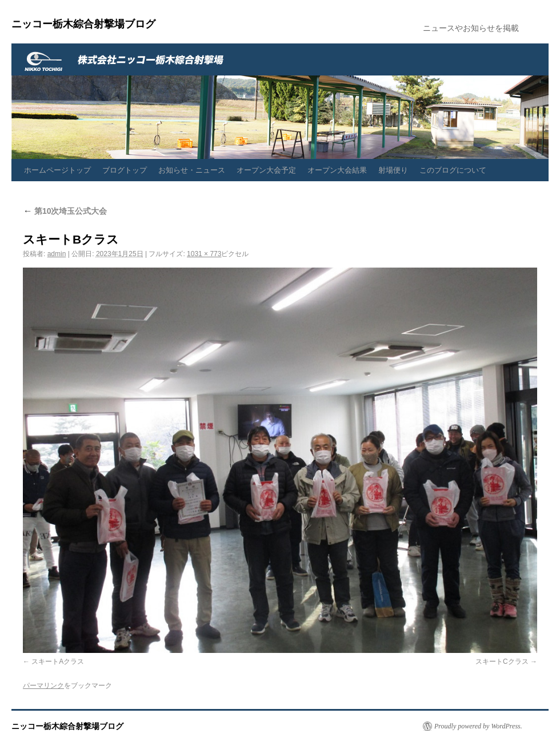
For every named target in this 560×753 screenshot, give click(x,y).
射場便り (393, 170)
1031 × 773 (204, 254)
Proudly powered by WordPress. (478, 726)
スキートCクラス (502, 662)
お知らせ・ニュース (192, 170)
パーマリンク (43, 686)
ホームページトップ (57, 170)
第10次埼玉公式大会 (65, 211)
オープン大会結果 (337, 170)
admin (57, 254)
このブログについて (453, 170)
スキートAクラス (58, 662)
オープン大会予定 (266, 170)
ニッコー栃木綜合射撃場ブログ (83, 24)
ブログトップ (125, 170)
